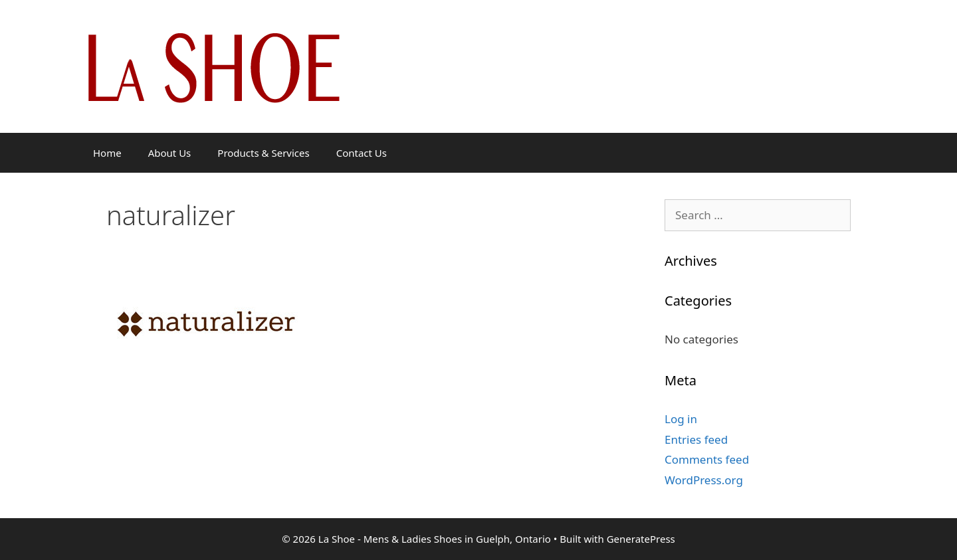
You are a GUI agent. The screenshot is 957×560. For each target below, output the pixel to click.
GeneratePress (641, 539)
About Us (170, 153)
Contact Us (362, 153)
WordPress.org (704, 480)
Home (107, 153)
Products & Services (263, 153)
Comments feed (707, 459)
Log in (681, 419)
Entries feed (696, 439)
